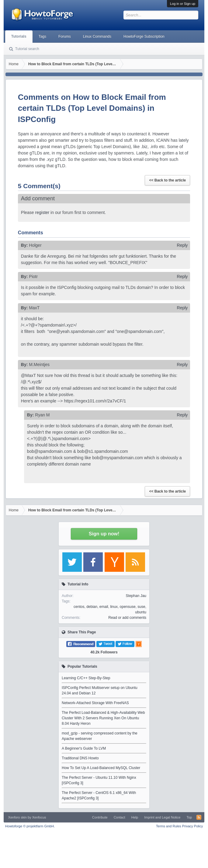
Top (189, 817)
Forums (65, 36)
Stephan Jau (136, 596)
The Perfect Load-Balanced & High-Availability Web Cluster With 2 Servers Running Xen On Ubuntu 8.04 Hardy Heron (103, 718)
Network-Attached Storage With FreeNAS (95, 703)
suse (141, 607)
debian (92, 607)
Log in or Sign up (183, 4)
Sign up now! (104, 534)
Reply (182, 245)
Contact (120, 817)
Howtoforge (30, 826)
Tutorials (19, 36)
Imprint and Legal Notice (162, 817)
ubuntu (141, 612)
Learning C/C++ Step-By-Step (86, 678)
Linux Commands (97, 36)
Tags (42, 36)
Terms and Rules (169, 826)
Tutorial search (27, 49)
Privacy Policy (192, 826)
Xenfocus (39, 817)
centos (79, 607)
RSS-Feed (199, 817)
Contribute (100, 817)
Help (135, 817)
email (104, 607)
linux (114, 607)
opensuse (128, 607)
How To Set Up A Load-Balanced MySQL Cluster (101, 768)
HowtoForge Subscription (144, 36)
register (42, 212)
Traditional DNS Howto (80, 758)
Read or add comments (127, 618)
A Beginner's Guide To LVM (84, 748)
